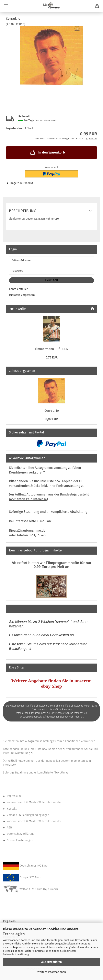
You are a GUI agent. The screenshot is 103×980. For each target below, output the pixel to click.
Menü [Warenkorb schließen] (6, 6)
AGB (9, 828)
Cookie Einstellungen (20, 840)
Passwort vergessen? (22, 295)
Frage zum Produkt (21, 183)
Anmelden (51, 280)
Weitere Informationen (52, 972)
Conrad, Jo (52, 411)
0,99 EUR (52, 419)
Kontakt (12, 809)
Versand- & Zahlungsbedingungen (28, 815)
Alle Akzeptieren (51, 962)
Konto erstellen (19, 289)
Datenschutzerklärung (16, 954)
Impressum (14, 796)
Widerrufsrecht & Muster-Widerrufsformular (34, 802)
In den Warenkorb (47, 152)
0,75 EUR (52, 357)
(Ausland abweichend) (46, 121)
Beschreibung (23, 211)
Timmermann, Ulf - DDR (51, 349)
